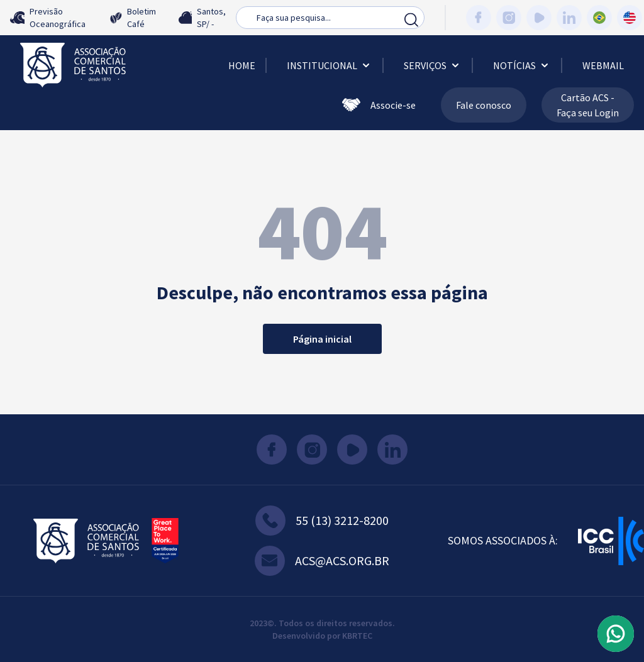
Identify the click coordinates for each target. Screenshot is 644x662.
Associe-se (379, 105)
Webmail (603, 65)
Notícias (522, 65)
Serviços (433, 65)
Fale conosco (484, 105)
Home (242, 65)
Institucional (330, 65)
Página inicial (322, 339)
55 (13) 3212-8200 (322, 521)
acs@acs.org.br (322, 561)
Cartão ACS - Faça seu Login (588, 105)
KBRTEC (357, 636)
